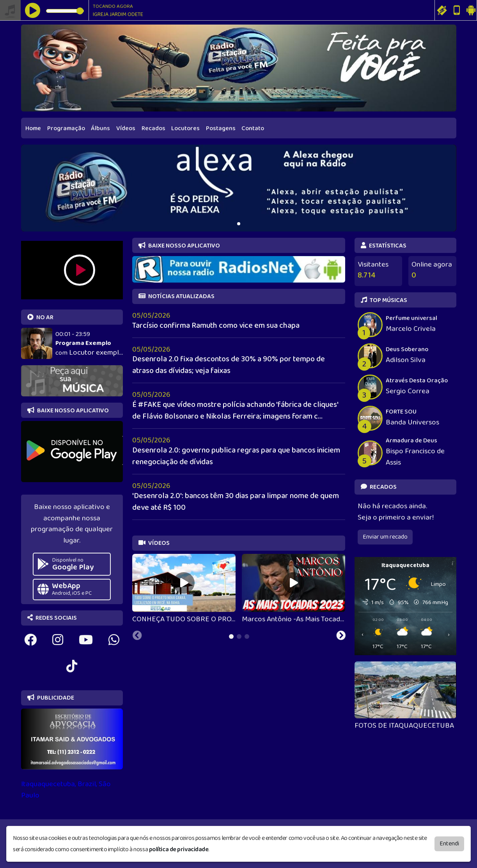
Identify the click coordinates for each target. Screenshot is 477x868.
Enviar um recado (385, 537)
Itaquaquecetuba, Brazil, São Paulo (66, 790)
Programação (66, 128)
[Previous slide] (137, 636)
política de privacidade (179, 849)
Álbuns (100, 128)
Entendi (449, 844)
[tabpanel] (184, 590)
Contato (253, 128)
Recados (153, 128)
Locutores (185, 128)
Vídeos (126, 128)
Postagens (221, 128)
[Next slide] (341, 636)
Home (33, 128)
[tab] (231, 636)
